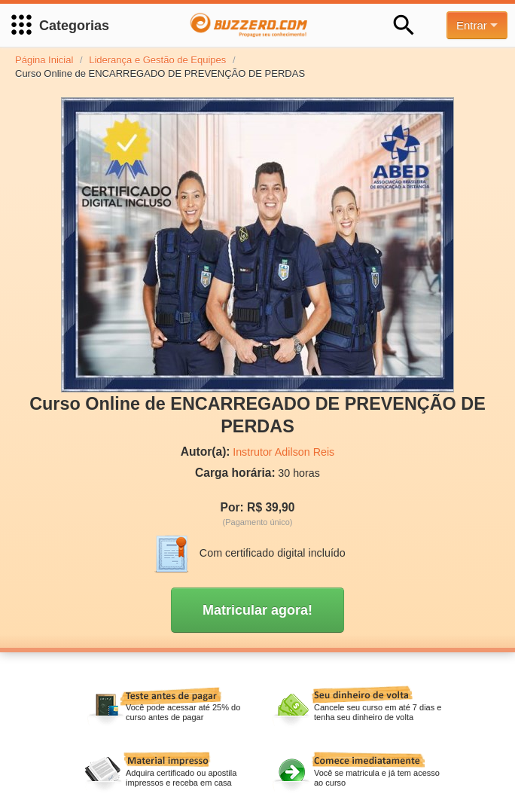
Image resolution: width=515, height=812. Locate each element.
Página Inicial (44, 60)
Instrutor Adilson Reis (283, 452)
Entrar (477, 25)
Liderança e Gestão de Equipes (157, 60)
